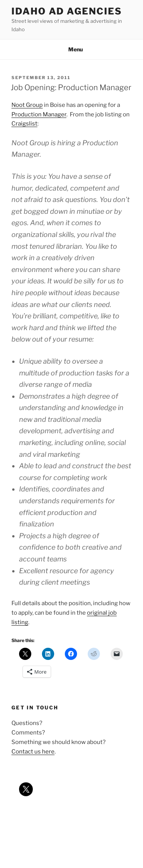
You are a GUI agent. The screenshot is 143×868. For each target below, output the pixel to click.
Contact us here (33, 752)
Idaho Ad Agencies (67, 11)
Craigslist (24, 124)
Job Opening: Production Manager (71, 87)
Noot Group (27, 105)
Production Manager (39, 114)
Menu (71, 49)
